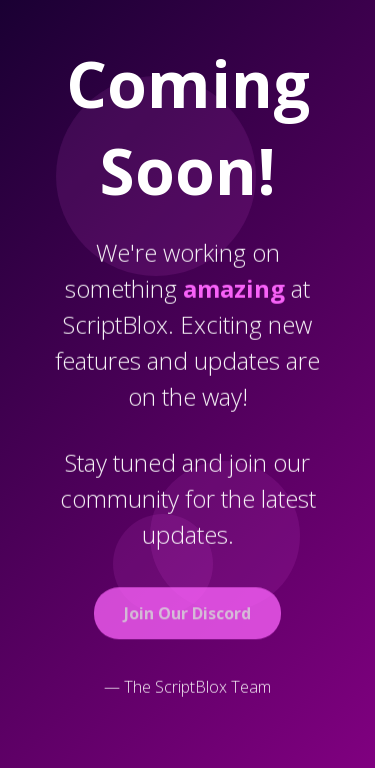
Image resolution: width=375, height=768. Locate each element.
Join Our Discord (187, 615)
